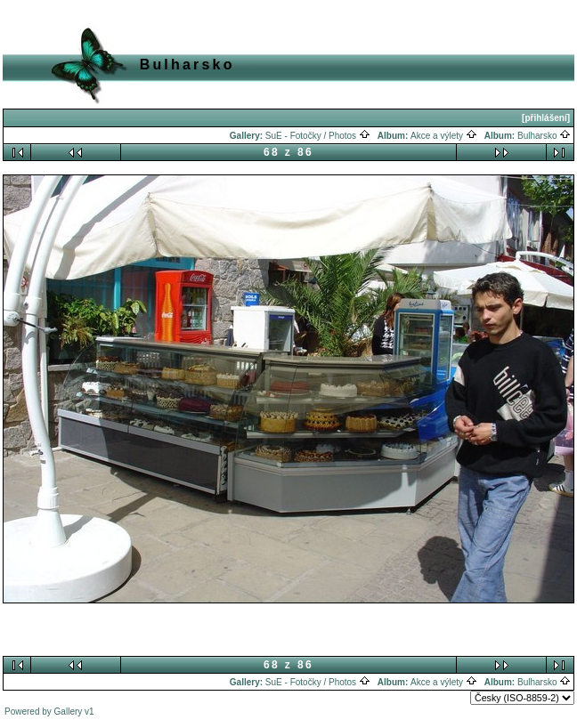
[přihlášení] (546, 118)
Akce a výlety (444, 136)
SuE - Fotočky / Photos (318, 136)
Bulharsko (544, 136)
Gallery (69, 712)
